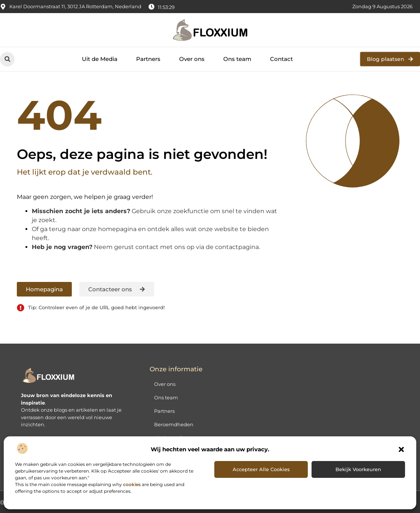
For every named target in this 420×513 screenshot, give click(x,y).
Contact (281, 59)
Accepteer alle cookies (261, 469)
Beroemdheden (174, 424)
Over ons (192, 59)
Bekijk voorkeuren (358, 469)
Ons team (237, 59)
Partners (148, 59)
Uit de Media (100, 59)
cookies (132, 484)
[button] (401, 449)
